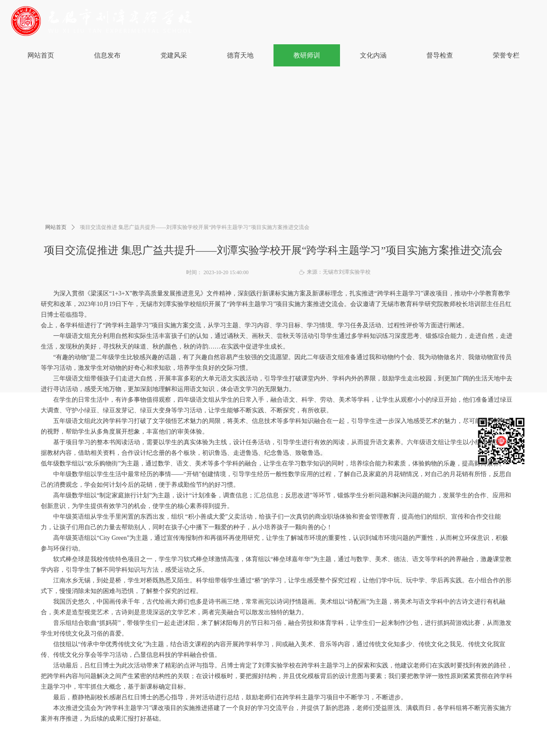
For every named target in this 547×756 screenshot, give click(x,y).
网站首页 (56, 227)
